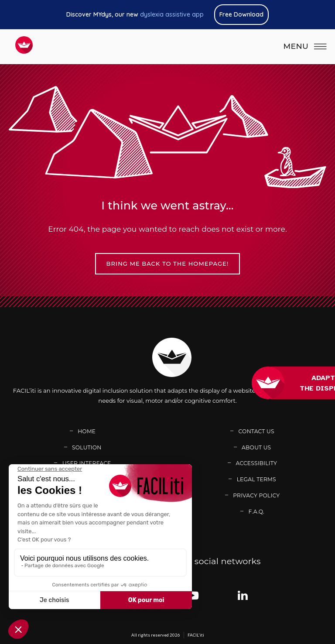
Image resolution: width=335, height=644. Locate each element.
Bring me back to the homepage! (168, 264)
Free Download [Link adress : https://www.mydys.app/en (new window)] (241, 14)
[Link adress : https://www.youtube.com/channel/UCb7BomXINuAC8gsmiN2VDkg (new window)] (193, 595)
